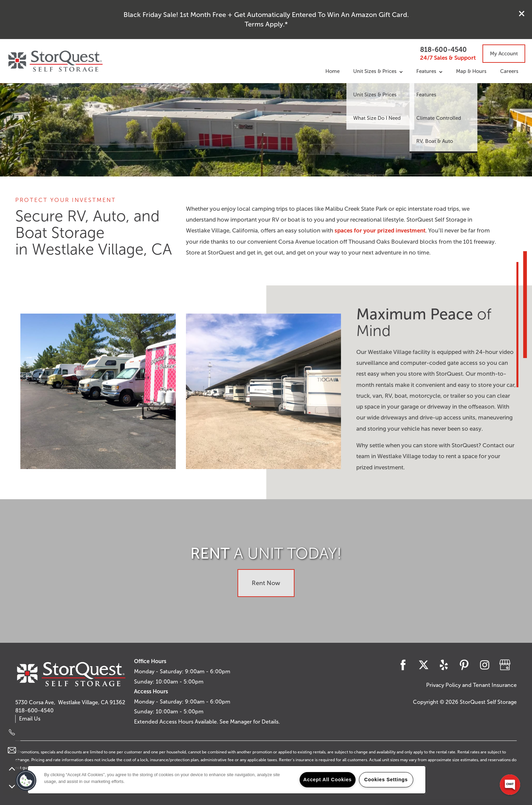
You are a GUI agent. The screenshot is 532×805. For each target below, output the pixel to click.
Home (332, 71)
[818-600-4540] (12, 732)
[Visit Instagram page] (484, 665)
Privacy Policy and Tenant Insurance (471, 685)
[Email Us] (12, 750)
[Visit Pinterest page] (464, 665)
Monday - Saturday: (159, 671)
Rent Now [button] (266, 583)
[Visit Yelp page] (444, 665)
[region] (227, 780)
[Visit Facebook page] (403, 665)
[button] (522, 14)
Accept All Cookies (328, 780)
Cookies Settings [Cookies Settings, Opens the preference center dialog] (386, 780)
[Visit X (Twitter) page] (423, 665)
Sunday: (144, 682)
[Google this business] (505, 665)
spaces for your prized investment (380, 231)
